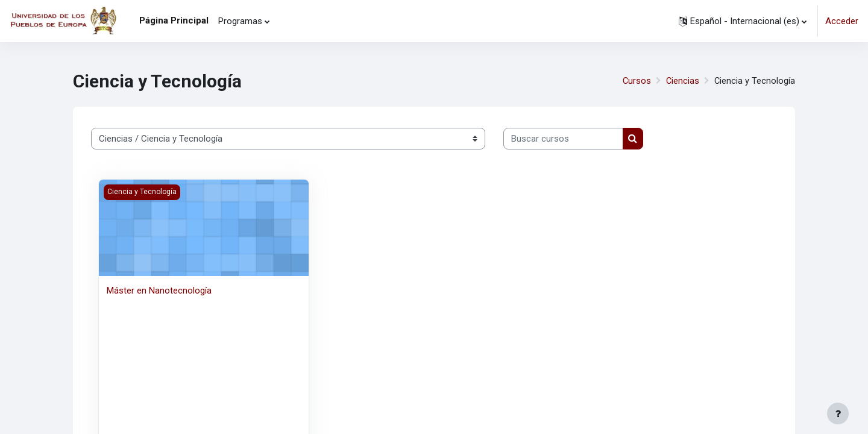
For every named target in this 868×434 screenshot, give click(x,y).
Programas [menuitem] (240, 21)
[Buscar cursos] (563, 139)
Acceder (842, 21)
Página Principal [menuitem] (174, 20)
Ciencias (682, 81)
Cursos (635, 81)
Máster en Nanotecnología (159, 291)
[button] (743, 21)
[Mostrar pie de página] (838, 414)
